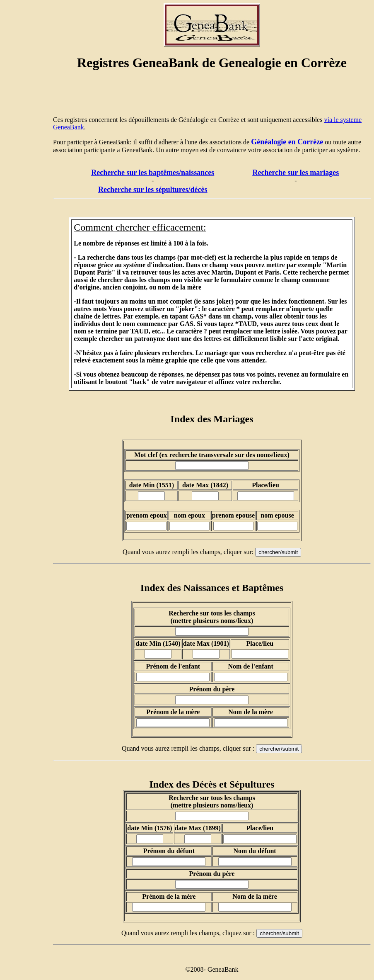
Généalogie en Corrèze (287, 142)
